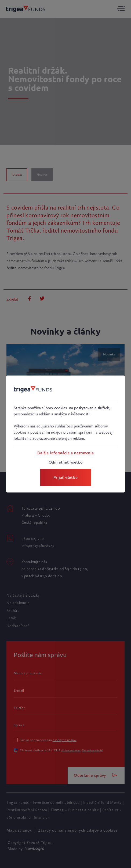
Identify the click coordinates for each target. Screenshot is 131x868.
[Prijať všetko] (65, 478)
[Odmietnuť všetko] (66, 462)
